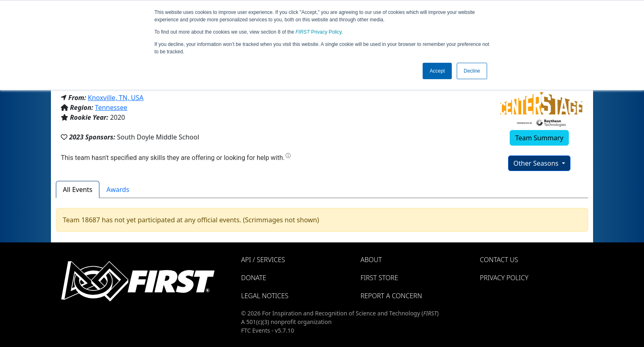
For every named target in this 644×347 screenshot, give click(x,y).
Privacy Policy (319, 32)
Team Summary (539, 138)
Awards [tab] (118, 189)
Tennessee (111, 107)
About (371, 260)
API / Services (263, 260)
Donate (254, 278)
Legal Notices (265, 296)
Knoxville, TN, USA (116, 98)
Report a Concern (391, 296)
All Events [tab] (78, 189)
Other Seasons (537, 163)
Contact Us (499, 260)
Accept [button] (437, 71)
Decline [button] (472, 71)
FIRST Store (379, 278)
